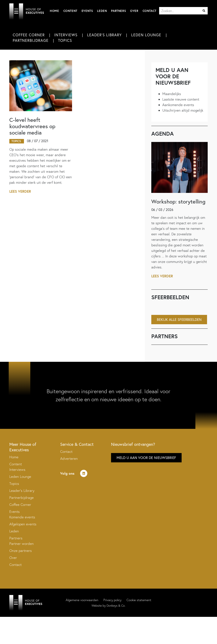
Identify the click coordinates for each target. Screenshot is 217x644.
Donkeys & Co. (116, 606)
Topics (65, 41)
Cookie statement (139, 600)
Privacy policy (112, 600)
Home (54, 11)
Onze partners (21, 551)
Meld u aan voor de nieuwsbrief (146, 458)
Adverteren (69, 459)
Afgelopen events (23, 524)
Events (87, 11)
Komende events (22, 517)
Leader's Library (104, 35)
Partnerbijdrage (31, 41)
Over (134, 11)
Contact (150, 11)
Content (70, 11)
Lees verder (20, 192)
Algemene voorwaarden (82, 600)
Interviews (66, 35)
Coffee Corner (29, 35)
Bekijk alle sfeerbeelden (179, 320)
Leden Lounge (146, 35)
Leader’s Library (22, 491)
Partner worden (22, 544)
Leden (102, 11)
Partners (118, 11)
